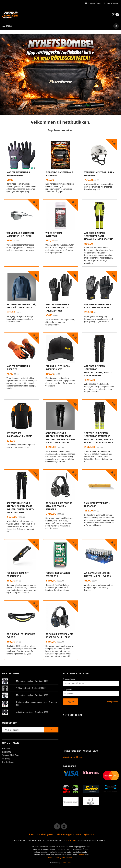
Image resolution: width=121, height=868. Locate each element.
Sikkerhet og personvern (68, 834)
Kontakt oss (8, 762)
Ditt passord (68, 689)
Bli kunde (7, 752)
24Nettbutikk (66, 862)
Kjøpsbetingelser (45, 834)
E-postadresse (69, 679)
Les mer (81, 855)
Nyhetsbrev (89, 834)
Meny (7, 26)
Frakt (31, 834)
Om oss (6, 759)
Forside (6, 748)
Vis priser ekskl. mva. (73, 757)
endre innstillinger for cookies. (61, 857)
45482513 (71, 841)
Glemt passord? (112, 702)
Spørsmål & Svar (11, 755)
